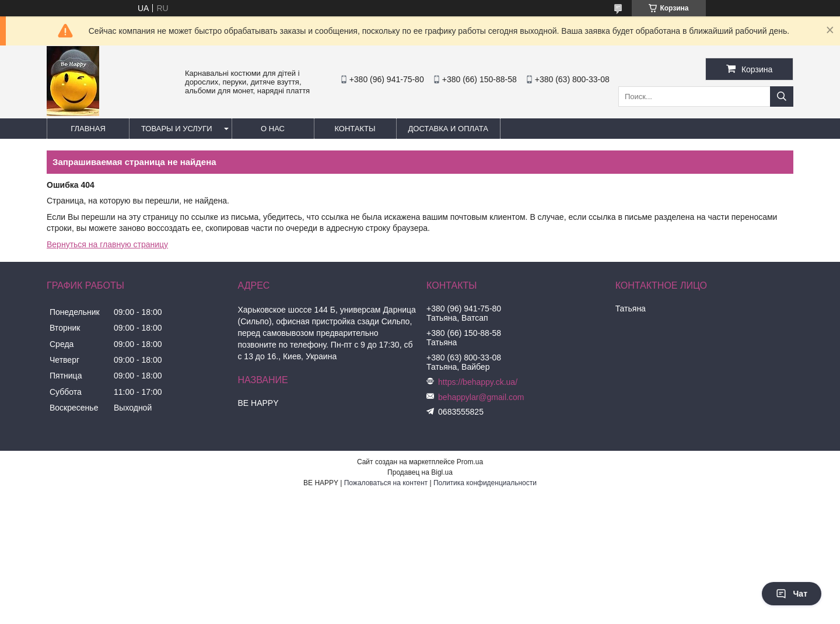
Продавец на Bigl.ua (420, 472)
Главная (88, 129)
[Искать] (782, 97)
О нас (273, 129)
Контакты (355, 129)
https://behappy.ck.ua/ (478, 382)
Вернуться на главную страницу (107, 244)
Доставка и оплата (448, 129)
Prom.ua (470, 462)
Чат (792, 594)
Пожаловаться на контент (386, 483)
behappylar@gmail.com (481, 397)
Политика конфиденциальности (485, 483)
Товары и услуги (177, 129)
